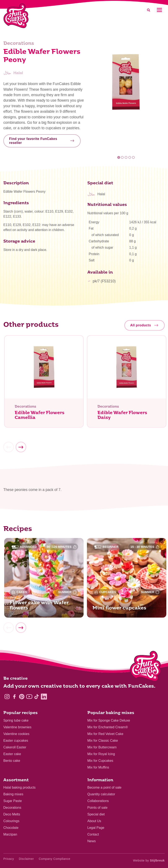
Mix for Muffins (98, 767)
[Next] (21, 449)
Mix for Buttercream (102, 747)
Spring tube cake (16, 720)
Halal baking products (19, 787)
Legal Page (96, 828)
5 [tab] (133, 157)
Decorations (12, 808)
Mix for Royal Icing (101, 754)
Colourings (11, 821)
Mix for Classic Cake (103, 741)
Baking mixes (13, 794)
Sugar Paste (13, 801)
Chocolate (11, 828)
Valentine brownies (17, 727)
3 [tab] (126, 157)
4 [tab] (130, 157)
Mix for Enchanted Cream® (108, 727)
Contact (93, 834)
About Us (94, 821)
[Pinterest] (22, 697)
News (92, 841)
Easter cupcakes (16, 741)
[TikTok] (37, 697)
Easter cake (12, 754)
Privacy (9, 859)
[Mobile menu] (159, 10)
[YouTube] (29, 697)
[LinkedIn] (44, 697)
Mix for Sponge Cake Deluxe (109, 720)
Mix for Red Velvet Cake (105, 734)
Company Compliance (55, 859)
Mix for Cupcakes (100, 761)
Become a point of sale (104, 787)
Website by (149, 860)
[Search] (149, 10)
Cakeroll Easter (15, 747)
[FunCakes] (16, 16)
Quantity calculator (101, 794)
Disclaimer (26, 859)
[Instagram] (7, 697)
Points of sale (97, 808)
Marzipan (10, 834)
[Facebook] (14, 697)
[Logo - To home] (145, 667)
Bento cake (12, 761)
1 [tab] (119, 157)
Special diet (96, 814)
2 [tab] (122, 157)
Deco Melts (12, 814)
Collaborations (98, 801)
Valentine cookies (16, 734)
